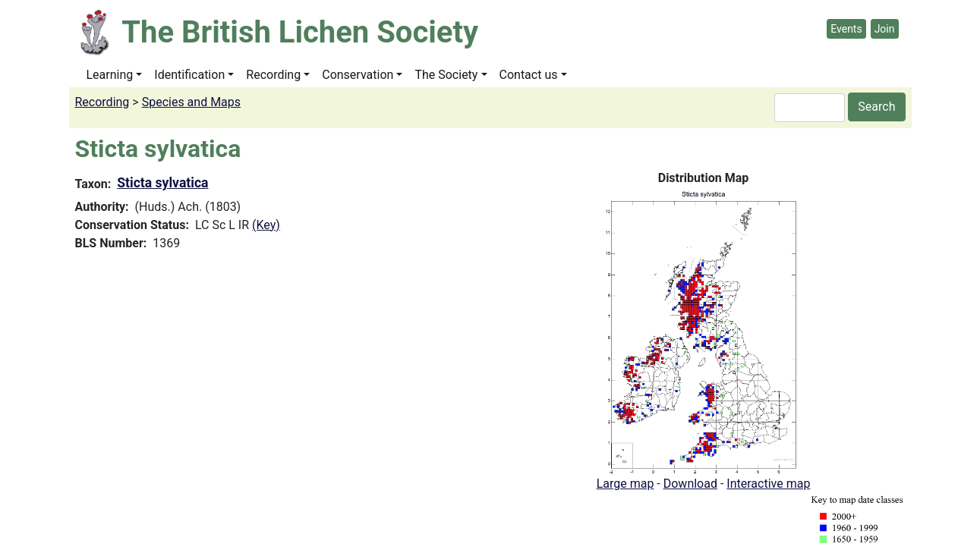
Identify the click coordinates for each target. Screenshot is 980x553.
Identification (189, 75)
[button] (704, 330)
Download (690, 484)
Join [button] (885, 29)
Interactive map (768, 484)
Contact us (529, 75)
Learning (110, 75)
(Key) (266, 225)
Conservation (358, 75)
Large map (625, 484)
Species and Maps (191, 102)
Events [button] (846, 29)
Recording (273, 75)
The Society (446, 75)
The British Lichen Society (300, 32)
